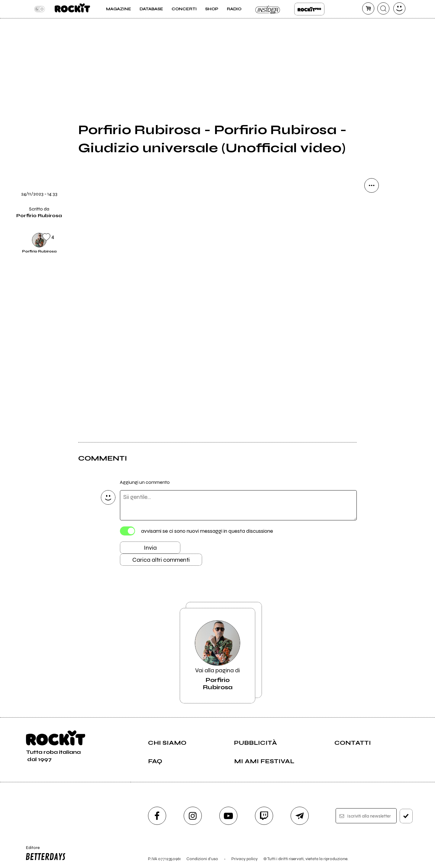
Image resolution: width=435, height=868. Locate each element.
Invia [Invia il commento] (150, 548)
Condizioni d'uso (202, 859)
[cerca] (383, 8)
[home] (72, 9)
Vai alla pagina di (217, 656)
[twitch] (264, 816)
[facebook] (157, 816)
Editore (44, 854)
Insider (268, 9)
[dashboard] (399, 8)
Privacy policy (245, 859)
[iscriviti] (406, 816)
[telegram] (300, 816)
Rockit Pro (309, 9)
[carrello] (368, 8)
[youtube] (228, 816)
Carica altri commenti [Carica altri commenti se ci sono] (161, 560)
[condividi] (372, 185)
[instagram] (193, 816)
